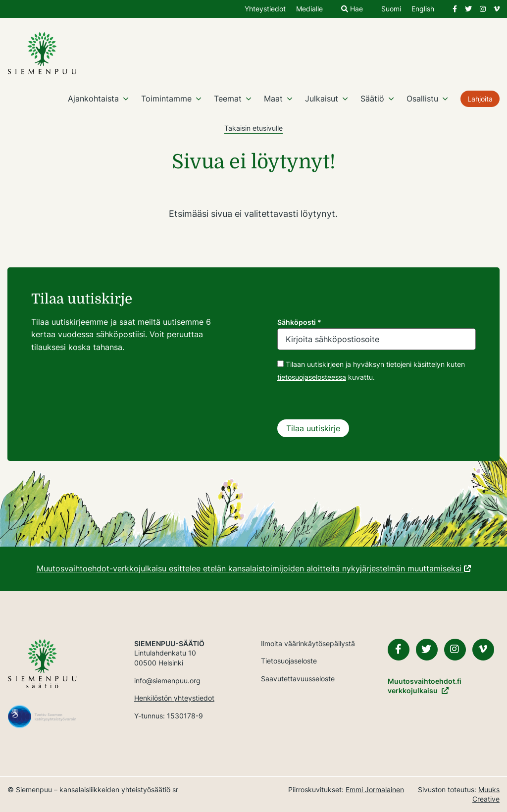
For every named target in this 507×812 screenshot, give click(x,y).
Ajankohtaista (93, 99)
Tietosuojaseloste (289, 661)
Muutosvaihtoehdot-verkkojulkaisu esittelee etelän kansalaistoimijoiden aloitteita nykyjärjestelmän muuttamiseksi (254, 568)
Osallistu (422, 99)
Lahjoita (480, 99)
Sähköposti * (299, 322)
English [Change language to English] (423, 9)
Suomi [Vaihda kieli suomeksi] (391, 9)
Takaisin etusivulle (253, 128)
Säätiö (372, 99)
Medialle (309, 9)
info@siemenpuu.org (167, 681)
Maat (273, 99)
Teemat (228, 99)
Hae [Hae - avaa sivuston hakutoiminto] (352, 9)
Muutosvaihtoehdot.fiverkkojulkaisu (425, 686)
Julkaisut (322, 99)
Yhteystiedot (265, 9)
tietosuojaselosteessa (312, 377)
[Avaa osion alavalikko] (126, 99)
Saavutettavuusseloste (298, 679)
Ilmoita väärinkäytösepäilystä (308, 643)
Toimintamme (166, 99)
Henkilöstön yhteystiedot (174, 698)
